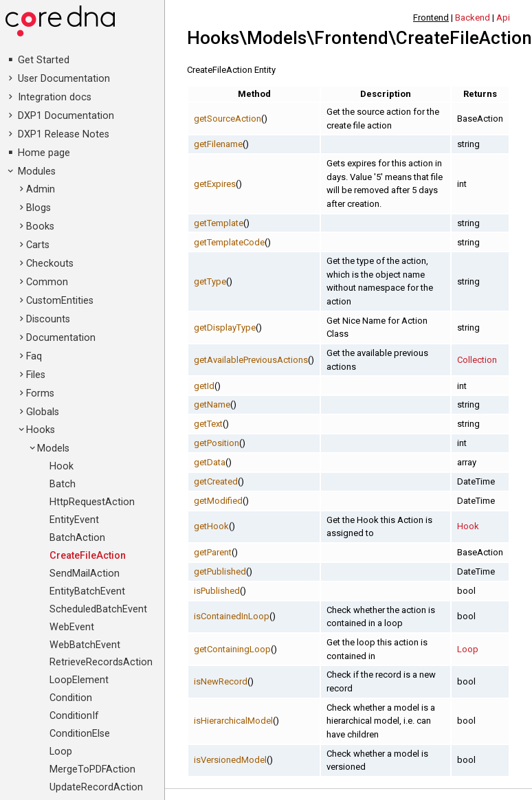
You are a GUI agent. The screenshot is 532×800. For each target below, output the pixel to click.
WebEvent (72, 627)
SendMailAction (85, 574)
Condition (71, 698)
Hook (62, 466)
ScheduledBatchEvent (98, 609)
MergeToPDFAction (92, 769)
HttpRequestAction (92, 502)
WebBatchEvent (85, 645)
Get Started (44, 60)
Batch (63, 484)
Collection (477, 360)
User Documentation (64, 79)
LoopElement (79, 680)
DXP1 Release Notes (64, 134)
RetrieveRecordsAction (101, 662)
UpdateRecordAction (96, 787)
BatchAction (77, 538)
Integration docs (55, 97)
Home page (44, 153)
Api (503, 18)
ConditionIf (74, 716)
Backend (473, 18)
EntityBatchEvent (87, 591)
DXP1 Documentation (66, 116)
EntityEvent (74, 520)
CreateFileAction (88, 556)
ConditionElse (80, 734)
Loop (61, 752)
